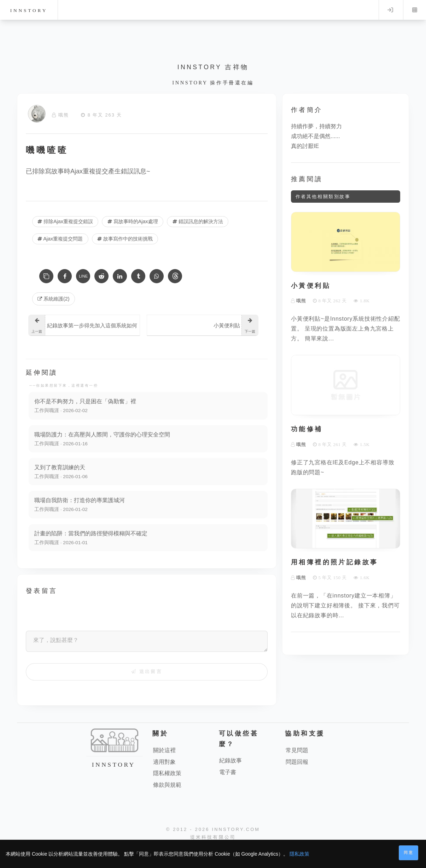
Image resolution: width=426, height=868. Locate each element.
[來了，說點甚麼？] (147, 642)
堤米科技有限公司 (213, 838)
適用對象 (164, 762)
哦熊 (64, 115)
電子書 (228, 773)
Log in (390, 10)
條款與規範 (167, 785)
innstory (29, 10)
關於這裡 (164, 751)
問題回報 (297, 762)
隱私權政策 (167, 774)
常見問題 (297, 751)
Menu (415, 10)
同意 (409, 852)
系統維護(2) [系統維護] (54, 299)
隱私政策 (299, 854)
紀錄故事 (230, 761)
